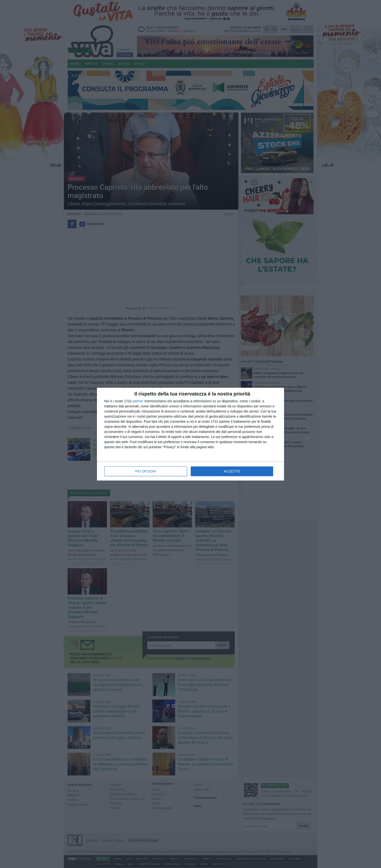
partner (138, 401)
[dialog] (190, 434)
